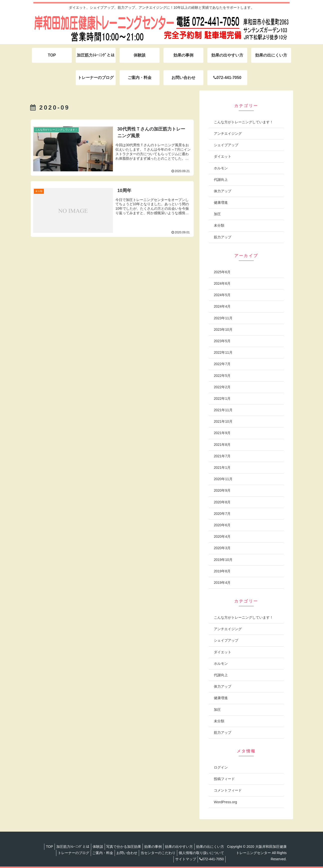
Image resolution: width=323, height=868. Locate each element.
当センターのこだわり (158, 853)
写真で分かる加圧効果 (120, 847)
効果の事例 (151, 847)
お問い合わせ (125, 853)
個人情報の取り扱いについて (203, 853)
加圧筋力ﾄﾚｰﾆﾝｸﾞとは (65, 847)
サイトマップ (186, 859)
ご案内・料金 (99, 853)
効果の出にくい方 (212, 847)
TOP (40, 847)
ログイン (221, 767)
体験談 (92, 847)
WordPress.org (225, 802)
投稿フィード (224, 779)
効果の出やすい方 (179, 847)
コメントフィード (228, 790)
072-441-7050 (214, 859)
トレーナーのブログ (67, 853)
